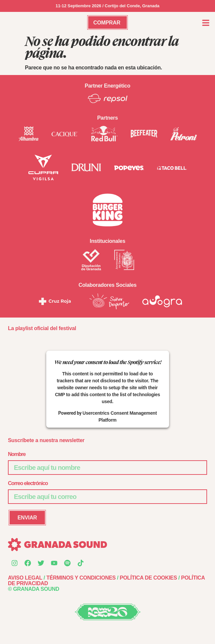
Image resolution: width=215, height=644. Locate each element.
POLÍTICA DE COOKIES (148, 578)
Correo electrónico (28, 483)
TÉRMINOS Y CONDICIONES (81, 578)
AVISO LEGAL (25, 578)
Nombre (17, 454)
